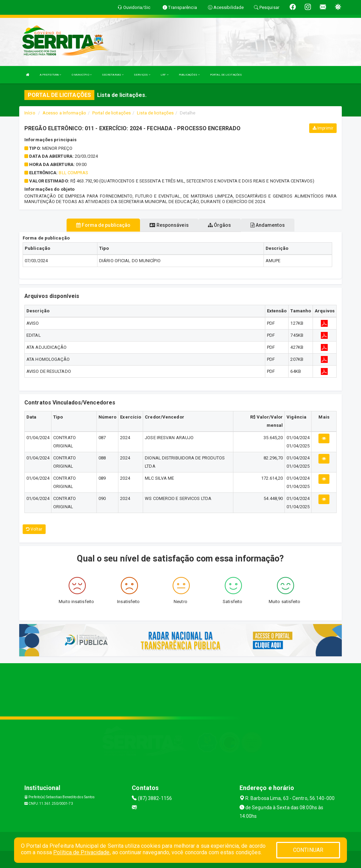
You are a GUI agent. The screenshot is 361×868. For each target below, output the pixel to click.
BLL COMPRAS (73, 173)
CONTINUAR (308, 850)
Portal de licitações (112, 113)
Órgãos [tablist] (220, 225)
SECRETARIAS (113, 75)
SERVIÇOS (142, 75)
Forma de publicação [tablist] (103, 225)
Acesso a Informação (64, 113)
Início (30, 113)
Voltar (34, 529)
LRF (165, 75)
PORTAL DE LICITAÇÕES (226, 75)
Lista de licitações (155, 113)
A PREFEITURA (50, 75)
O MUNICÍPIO (82, 75)
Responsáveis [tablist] (169, 225)
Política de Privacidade (81, 852)
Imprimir (323, 128)
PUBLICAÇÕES (189, 75)
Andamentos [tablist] (268, 225)
